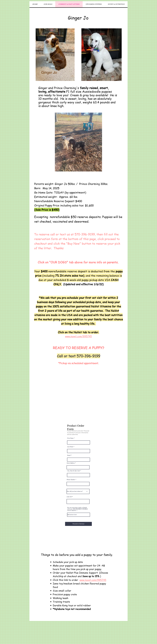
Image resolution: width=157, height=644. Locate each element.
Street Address (71, 463)
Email (69, 455)
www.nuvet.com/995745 (93, 580)
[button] (102, 55)
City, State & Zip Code (73, 471)
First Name (70, 438)
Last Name (70, 447)
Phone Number (71, 480)
